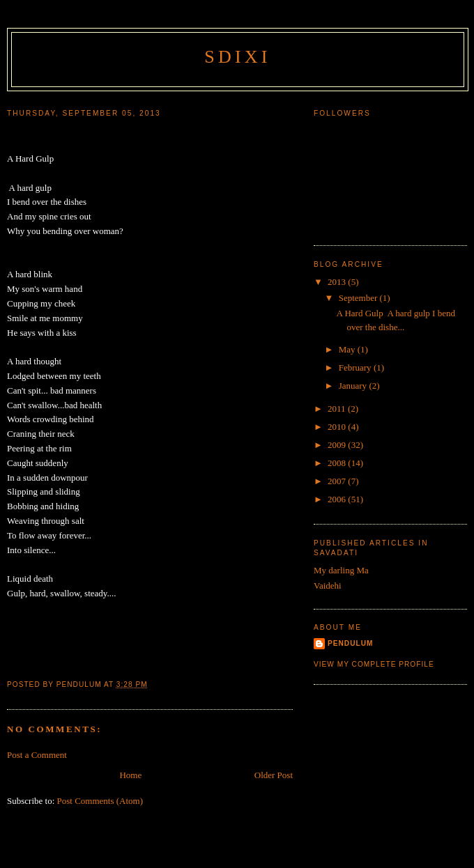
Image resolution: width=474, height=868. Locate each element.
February (356, 367)
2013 (338, 282)
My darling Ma (341, 570)
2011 (338, 409)
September (359, 298)
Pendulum (351, 643)
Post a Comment (37, 755)
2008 (338, 463)
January (354, 386)
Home (130, 775)
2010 (338, 427)
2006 (338, 499)
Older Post (274, 775)
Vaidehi (328, 586)
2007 (338, 481)
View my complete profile (374, 664)
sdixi (237, 57)
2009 (338, 445)
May (348, 349)
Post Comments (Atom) (100, 801)
